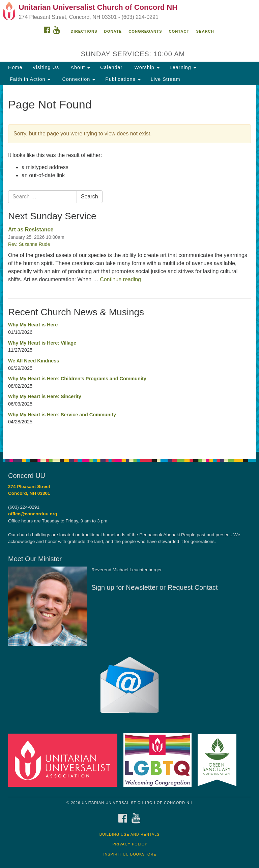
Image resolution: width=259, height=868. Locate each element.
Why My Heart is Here (33, 325)
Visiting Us (46, 67)
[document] (129, 268)
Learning (183, 67)
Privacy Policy (130, 844)
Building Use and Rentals (130, 834)
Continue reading (120, 279)
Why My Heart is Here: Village (42, 343)
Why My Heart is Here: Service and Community (62, 415)
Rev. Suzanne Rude (29, 244)
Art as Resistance (31, 230)
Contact (179, 31)
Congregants (145, 31)
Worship (146, 67)
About (80, 67)
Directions (84, 31)
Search (205, 31)
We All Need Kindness (34, 361)
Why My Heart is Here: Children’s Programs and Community (77, 379)
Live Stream (166, 79)
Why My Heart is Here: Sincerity (45, 396)
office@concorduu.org (33, 514)
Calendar (111, 67)
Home (15, 67)
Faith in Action (29, 79)
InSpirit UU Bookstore (130, 854)
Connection (78, 79)
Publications (123, 79)
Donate (113, 31)
